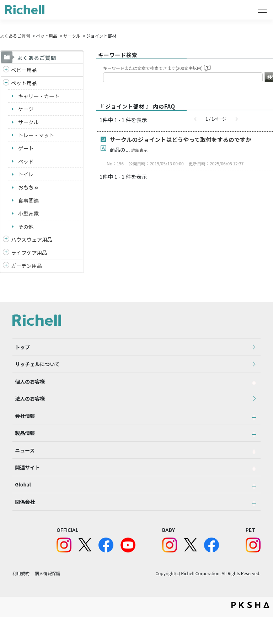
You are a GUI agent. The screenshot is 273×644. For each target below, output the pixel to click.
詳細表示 (140, 150)
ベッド (26, 163)
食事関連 (29, 203)
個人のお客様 (27, 391)
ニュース (22, 469)
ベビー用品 (24, 70)
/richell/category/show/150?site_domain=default (6, 270)
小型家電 (29, 216)
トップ (20, 352)
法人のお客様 (27, 411)
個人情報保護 (48, 600)
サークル (72, 36)
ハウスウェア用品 (32, 243)
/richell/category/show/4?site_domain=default (6, 84)
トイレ (26, 176)
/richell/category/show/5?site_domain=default (6, 70)
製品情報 (22, 450)
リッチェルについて (35, 371)
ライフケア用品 (30, 256)
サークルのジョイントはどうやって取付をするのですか (180, 139)
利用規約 (21, 600)
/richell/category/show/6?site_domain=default (6, 256)
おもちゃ (29, 190)
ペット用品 (47, 36)
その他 (26, 229)
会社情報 (22, 430)
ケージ (26, 110)
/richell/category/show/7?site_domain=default (6, 243)
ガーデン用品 (27, 269)
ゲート (26, 150)
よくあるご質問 (15, 36)
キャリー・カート (39, 96)
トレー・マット (37, 136)
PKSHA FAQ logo (250, 632)
